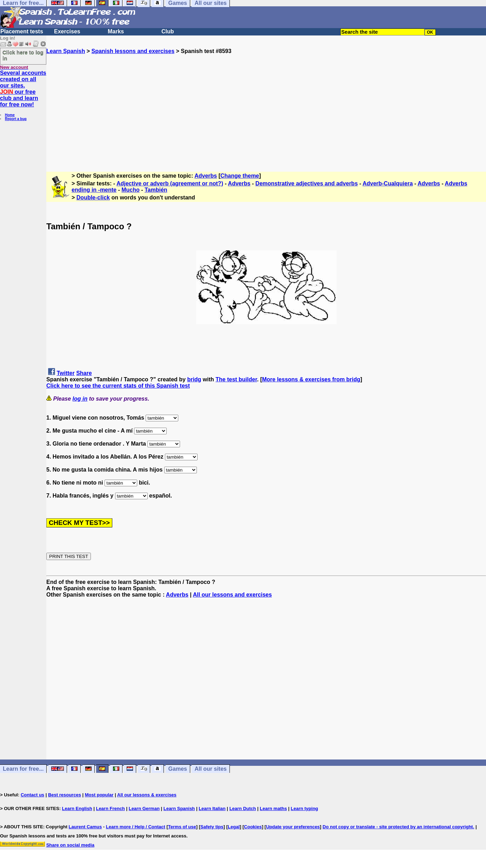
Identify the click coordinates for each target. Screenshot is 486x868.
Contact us (32, 795)
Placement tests (22, 31)
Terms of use (182, 827)
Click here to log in (23, 55)
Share (84, 373)
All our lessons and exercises (232, 595)
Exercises (67, 31)
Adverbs (206, 176)
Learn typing (305, 808)
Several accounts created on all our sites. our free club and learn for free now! (23, 89)
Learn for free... (23, 769)
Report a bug (16, 119)
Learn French (110, 808)
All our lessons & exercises (147, 795)
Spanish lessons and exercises (133, 51)
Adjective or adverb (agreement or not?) (170, 183)
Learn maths (273, 808)
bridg (194, 379)
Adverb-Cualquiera (388, 183)
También (156, 190)
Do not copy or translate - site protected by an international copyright (398, 827)
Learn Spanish (66, 51)
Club (168, 31)
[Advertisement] (266, 104)
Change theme (240, 176)
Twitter (65, 373)
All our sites (211, 769)
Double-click (93, 198)
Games (178, 769)
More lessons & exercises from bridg (311, 379)
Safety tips (212, 827)
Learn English (77, 808)
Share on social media (70, 845)
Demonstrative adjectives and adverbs (307, 183)
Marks (116, 31)
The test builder (236, 379)
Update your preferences (293, 827)
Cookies (253, 827)
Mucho (131, 190)
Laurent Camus (85, 827)
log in (80, 399)
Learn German (144, 808)
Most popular (99, 795)
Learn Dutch (243, 808)
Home (10, 115)
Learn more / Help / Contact (136, 827)
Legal (234, 827)
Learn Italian (212, 808)
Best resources (65, 795)
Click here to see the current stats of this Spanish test (118, 386)
